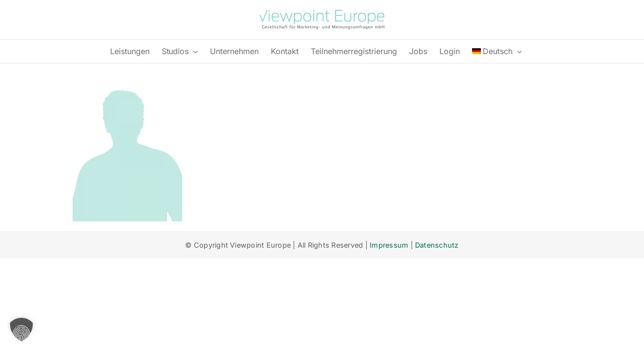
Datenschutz (437, 245)
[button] (21, 330)
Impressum (389, 245)
